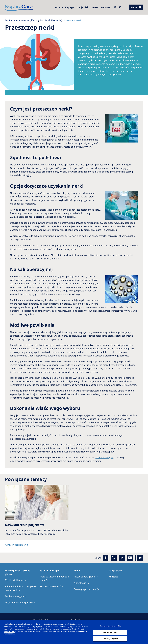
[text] (16, 545)
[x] (114, 558)
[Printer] (140, 558)
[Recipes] (22, 588)
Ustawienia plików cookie (110, 626)
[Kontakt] (105, 7)
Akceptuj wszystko (110, 639)
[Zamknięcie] (144, 632)
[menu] (136, 7)
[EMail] (130, 558)
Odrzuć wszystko (110, 632)
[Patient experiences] (21, 603)
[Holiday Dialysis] (17, 596)
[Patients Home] (22, 572)
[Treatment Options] (18, 580)
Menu (134, 7)
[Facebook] (106, 558)
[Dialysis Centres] (64, 7)
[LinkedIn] (122, 558)
